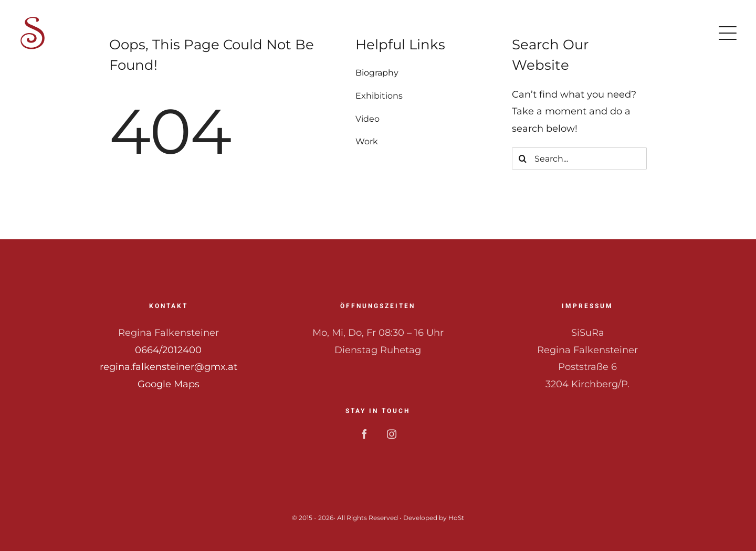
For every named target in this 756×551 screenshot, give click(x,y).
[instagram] (392, 434)
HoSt (456, 518)
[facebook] (364, 434)
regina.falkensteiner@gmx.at (169, 367)
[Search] (523, 158)
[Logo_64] (33, 21)
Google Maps (169, 384)
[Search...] (579, 158)
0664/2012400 (168, 350)
